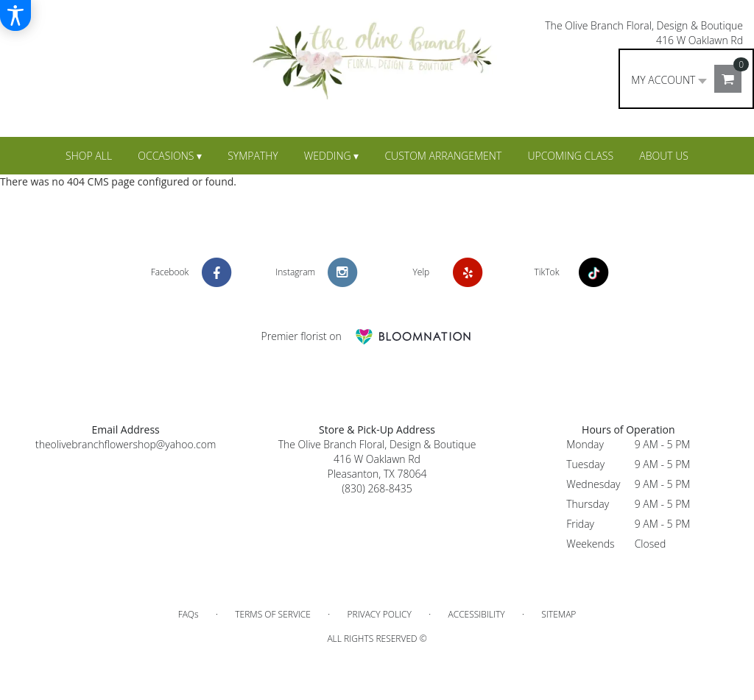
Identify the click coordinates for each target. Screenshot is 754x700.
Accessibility (476, 614)
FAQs (188, 614)
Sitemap (559, 614)
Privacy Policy (380, 614)
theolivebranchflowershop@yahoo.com (126, 444)
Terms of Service (273, 614)
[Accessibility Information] (15, 15)
